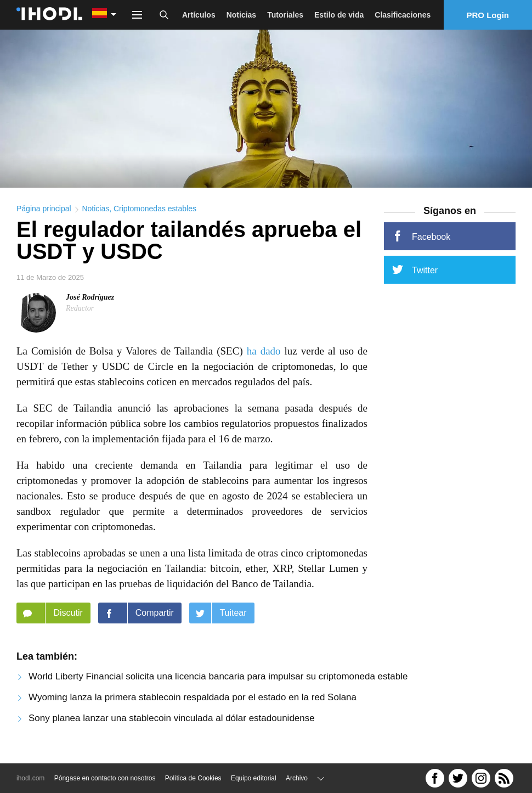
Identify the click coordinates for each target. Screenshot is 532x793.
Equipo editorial (254, 778)
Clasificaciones (403, 15)
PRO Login (488, 15)
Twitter (415, 273)
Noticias (241, 15)
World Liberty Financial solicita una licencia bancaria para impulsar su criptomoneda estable (218, 680)
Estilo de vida (339, 15)
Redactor (80, 311)
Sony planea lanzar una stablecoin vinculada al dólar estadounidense (172, 721)
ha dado (264, 354)
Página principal (44, 212)
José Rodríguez (90, 300)
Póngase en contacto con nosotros (105, 778)
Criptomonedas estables (155, 212)
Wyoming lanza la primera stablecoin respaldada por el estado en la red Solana (193, 701)
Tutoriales (285, 15)
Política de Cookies (193, 778)
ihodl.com (30, 778)
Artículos (199, 15)
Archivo (297, 778)
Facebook (421, 239)
